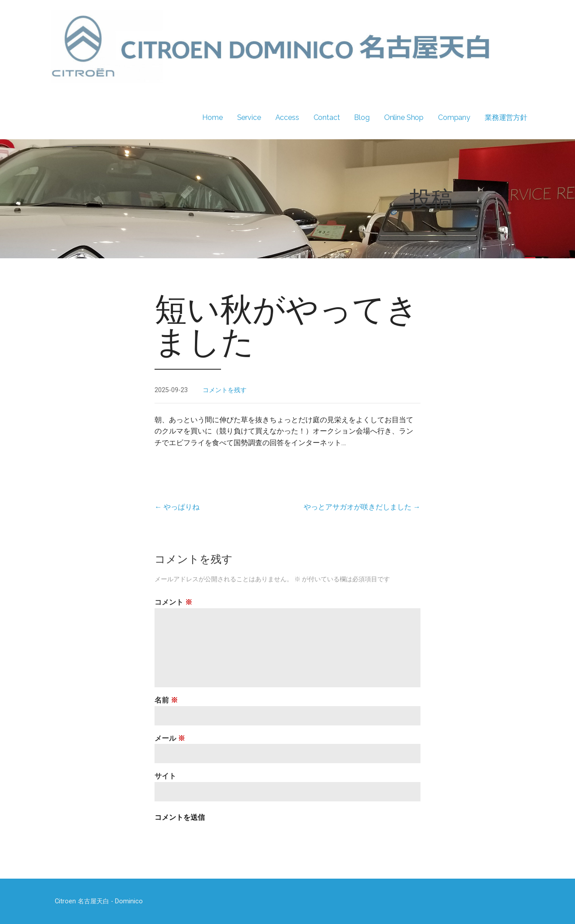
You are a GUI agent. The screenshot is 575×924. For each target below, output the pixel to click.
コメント (173, 602)
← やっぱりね (177, 507)
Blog (362, 117)
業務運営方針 (506, 117)
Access (287, 117)
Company (454, 117)
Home (212, 117)
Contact (327, 117)
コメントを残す (225, 390)
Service (249, 117)
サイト (165, 776)
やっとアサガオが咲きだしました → (362, 507)
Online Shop (404, 117)
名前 (166, 700)
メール (170, 738)
